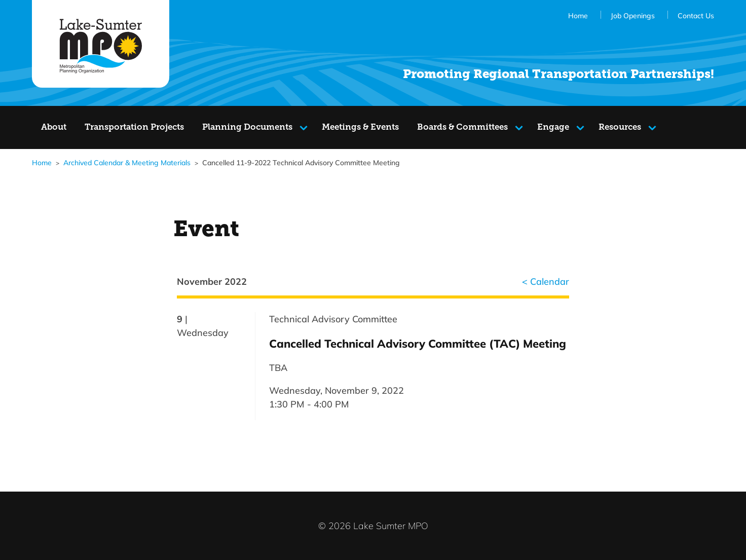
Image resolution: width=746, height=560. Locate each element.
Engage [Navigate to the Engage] (561, 129)
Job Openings (633, 15)
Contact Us (696, 15)
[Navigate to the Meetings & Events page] (360, 127)
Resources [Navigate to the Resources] (625, 129)
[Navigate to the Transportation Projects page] (134, 127)
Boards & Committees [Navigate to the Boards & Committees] (462, 129)
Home (578, 15)
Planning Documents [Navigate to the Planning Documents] (247, 129)
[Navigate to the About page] (54, 127)
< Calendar (546, 281)
